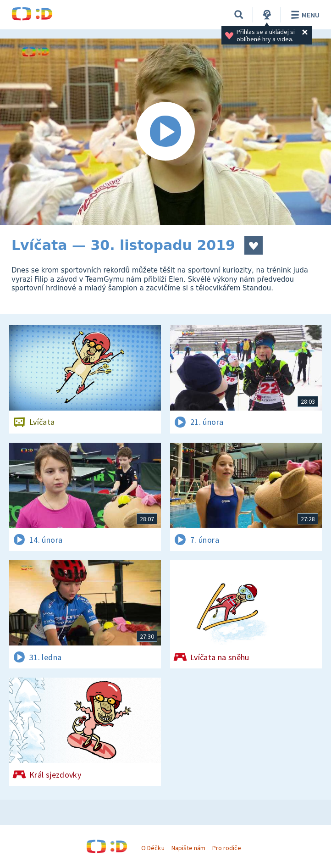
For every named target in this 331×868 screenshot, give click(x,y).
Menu (304, 15)
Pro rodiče (227, 848)
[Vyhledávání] (239, 15)
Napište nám (188, 848)
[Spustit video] (165, 132)
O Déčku (153, 848)
